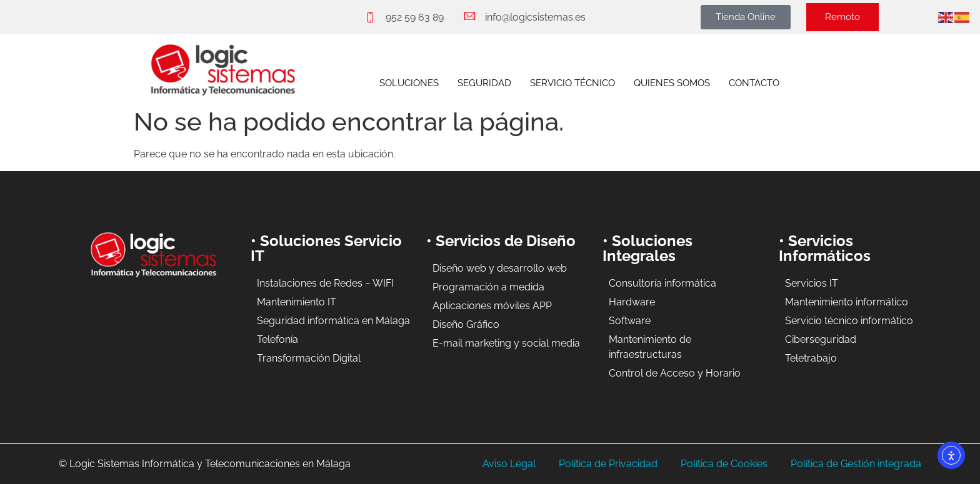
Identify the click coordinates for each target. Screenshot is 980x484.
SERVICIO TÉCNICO (572, 83)
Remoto (842, 17)
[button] (746, 17)
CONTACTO (754, 83)
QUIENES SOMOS (672, 83)
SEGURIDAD (484, 83)
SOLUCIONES (409, 83)
